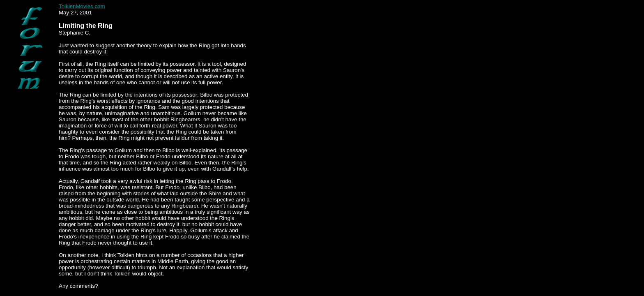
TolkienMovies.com (82, 6)
